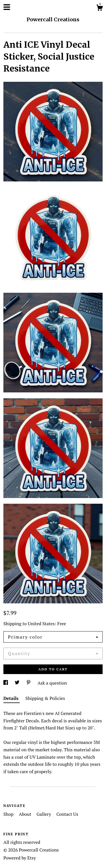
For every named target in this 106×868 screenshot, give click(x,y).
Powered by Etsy (20, 858)
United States (41, 624)
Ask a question (52, 683)
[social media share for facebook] (6, 683)
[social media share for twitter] (18, 683)
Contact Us (67, 814)
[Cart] (99, 9)
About (26, 814)
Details (12, 698)
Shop (9, 814)
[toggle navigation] (7, 7)
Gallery (44, 814)
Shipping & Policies (45, 698)
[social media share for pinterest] (29, 683)
